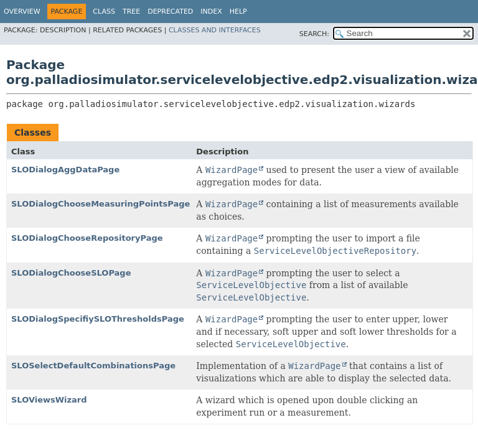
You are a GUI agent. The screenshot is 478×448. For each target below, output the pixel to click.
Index (211, 12)
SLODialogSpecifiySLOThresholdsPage (98, 319)
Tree (131, 12)
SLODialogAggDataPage (65, 170)
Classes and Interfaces (215, 30)
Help (238, 12)
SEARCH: (314, 34)
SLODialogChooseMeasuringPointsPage (101, 204)
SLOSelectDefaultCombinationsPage (93, 366)
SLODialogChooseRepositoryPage (87, 238)
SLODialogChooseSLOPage (71, 273)
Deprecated (170, 12)
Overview (22, 12)
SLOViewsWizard (49, 400)
